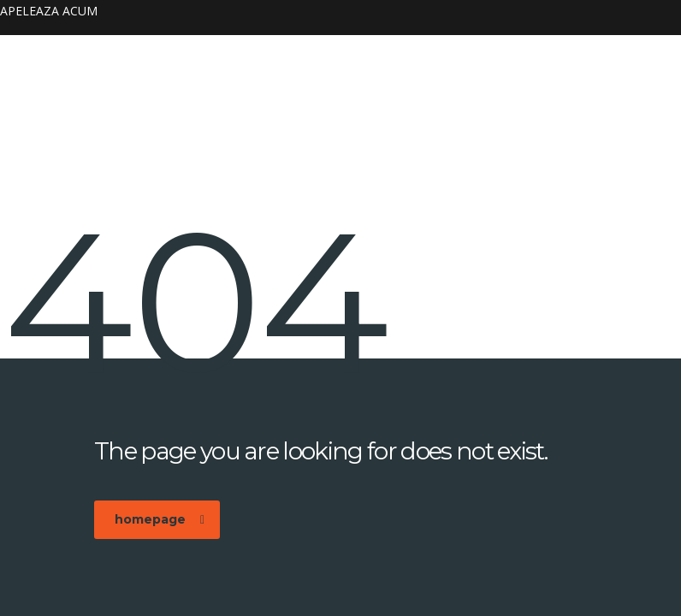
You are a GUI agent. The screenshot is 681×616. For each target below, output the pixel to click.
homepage (160, 519)
